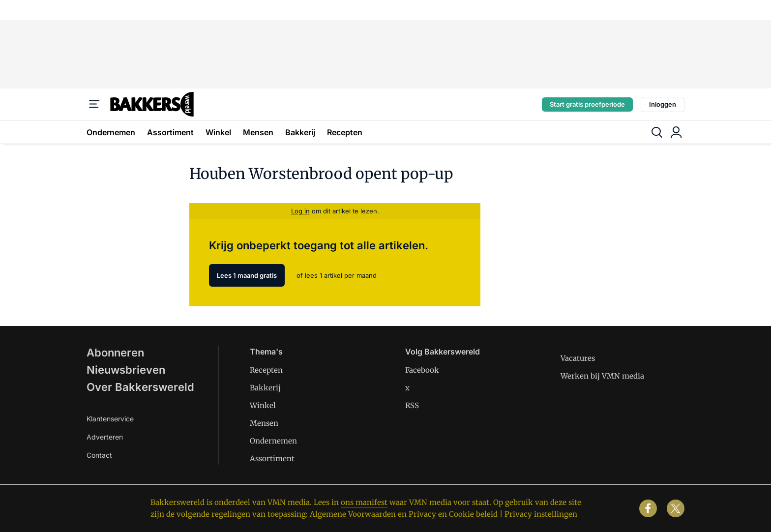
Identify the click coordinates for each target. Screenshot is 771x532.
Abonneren (115, 353)
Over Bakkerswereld (140, 387)
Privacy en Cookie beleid (453, 514)
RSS (412, 405)
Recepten (345, 132)
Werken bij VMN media (602, 376)
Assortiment (170, 132)
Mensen (258, 132)
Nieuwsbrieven (126, 370)
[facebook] (648, 508)
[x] (676, 508)
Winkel (218, 132)
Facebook (422, 370)
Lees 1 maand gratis (247, 275)
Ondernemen (111, 132)
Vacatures (578, 358)
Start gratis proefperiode (587, 104)
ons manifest (364, 502)
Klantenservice (110, 419)
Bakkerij (300, 132)
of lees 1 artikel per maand (337, 275)
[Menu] (94, 104)
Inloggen (663, 104)
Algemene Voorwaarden (353, 514)
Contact (99, 455)
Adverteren (105, 437)
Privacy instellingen (541, 514)
